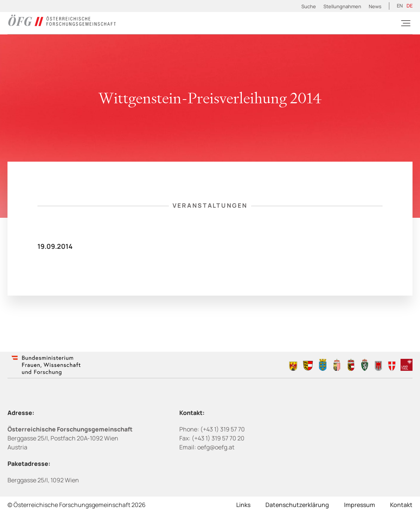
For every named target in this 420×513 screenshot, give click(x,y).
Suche (309, 6)
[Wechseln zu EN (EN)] (400, 6)
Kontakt (401, 505)
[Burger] (406, 23)
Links (243, 505)
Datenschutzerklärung (297, 505)
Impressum (360, 505)
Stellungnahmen (342, 6)
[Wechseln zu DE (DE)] (410, 6)
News (375, 6)
